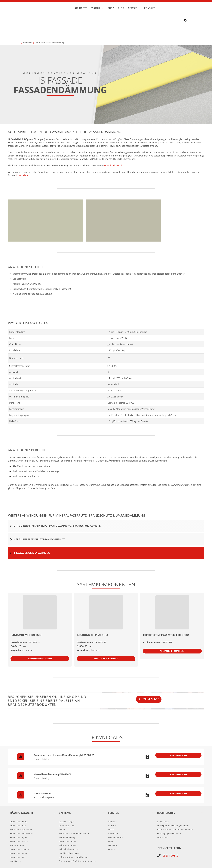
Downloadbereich (113, 140)
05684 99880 (170, 827)
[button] (173, 797)
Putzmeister (23, 150)
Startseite (28, 17)
